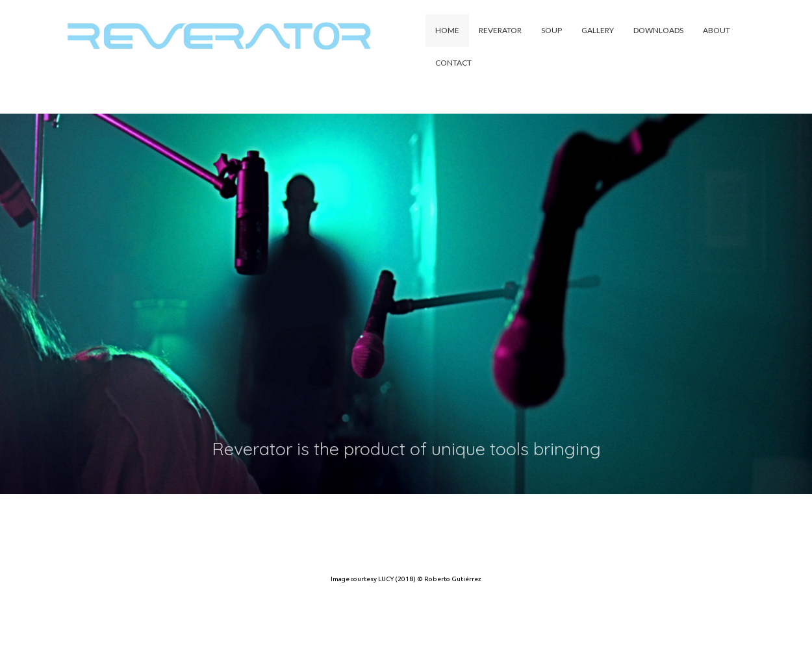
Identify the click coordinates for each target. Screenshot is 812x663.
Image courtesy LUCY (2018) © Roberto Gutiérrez (406, 579)
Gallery (598, 30)
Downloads (658, 30)
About (717, 30)
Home (447, 30)
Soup (552, 30)
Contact (453, 63)
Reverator (500, 30)
